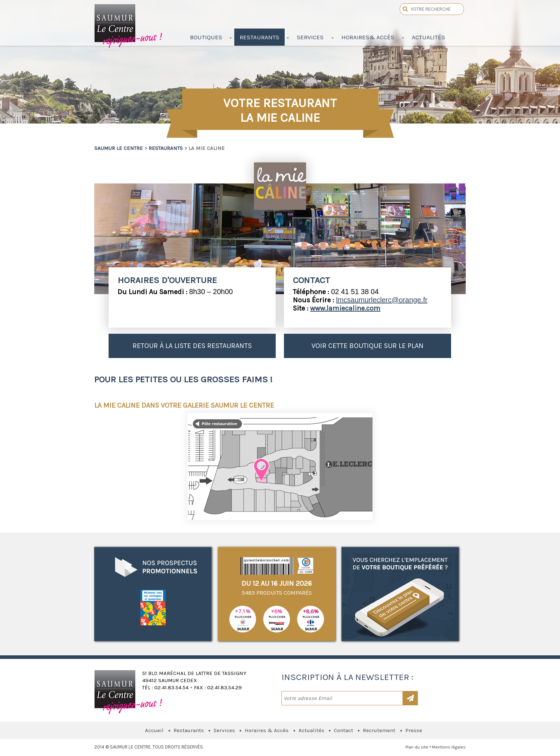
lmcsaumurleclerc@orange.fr (382, 300)
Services (224, 730)
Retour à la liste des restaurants (192, 346)
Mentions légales (449, 747)
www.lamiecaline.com (345, 308)
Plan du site (417, 747)
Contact (344, 730)
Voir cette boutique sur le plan (367, 346)
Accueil (154, 730)
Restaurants (166, 148)
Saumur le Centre (129, 24)
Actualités (311, 730)
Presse (414, 730)
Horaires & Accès (267, 730)
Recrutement (379, 730)
